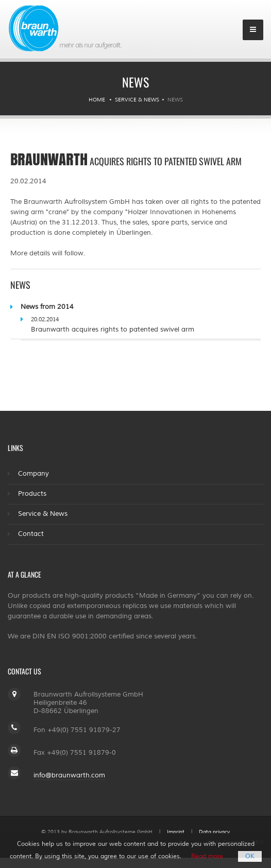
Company (33, 474)
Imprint (176, 832)
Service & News (137, 100)
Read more (207, 856)
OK (250, 856)
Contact (31, 534)
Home (97, 100)
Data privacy (214, 832)
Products (32, 494)
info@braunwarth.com (69, 775)
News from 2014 (47, 307)
